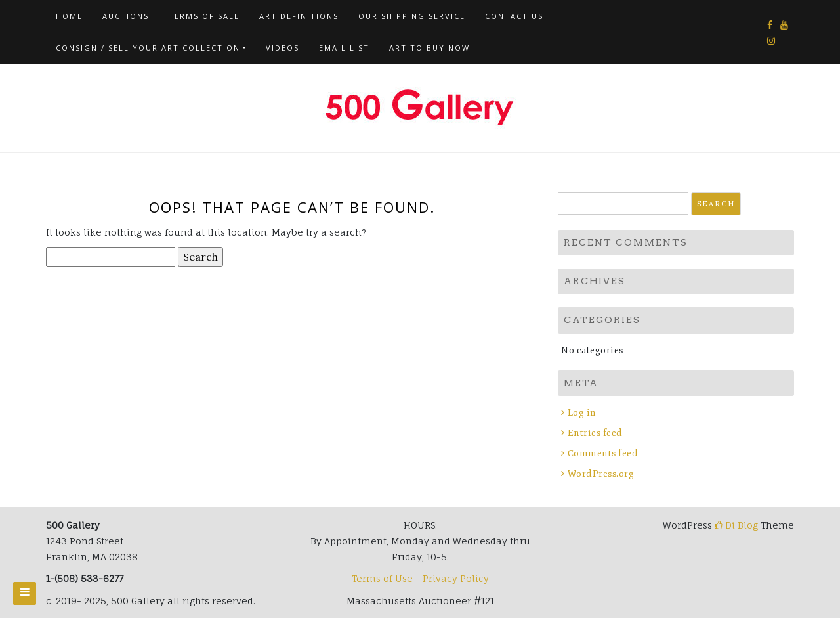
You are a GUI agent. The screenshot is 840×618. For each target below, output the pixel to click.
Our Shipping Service (412, 16)
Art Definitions (299, 16)
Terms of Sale (204, 16)
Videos (283, 48)
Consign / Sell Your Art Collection (148, 48)
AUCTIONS (126, 16)
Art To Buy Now (430, 48)
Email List (344, 48)
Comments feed (603, 453)
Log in (582, 413)
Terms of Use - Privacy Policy (420, 578)
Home (69, 16)
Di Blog (736, 525)
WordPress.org (601, 474)
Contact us (514, 16)
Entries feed (595, 433)
